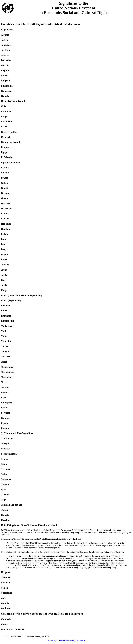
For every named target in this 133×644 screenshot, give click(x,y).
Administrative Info (67, 641)
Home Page (53, 641)
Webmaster (80, 641)
